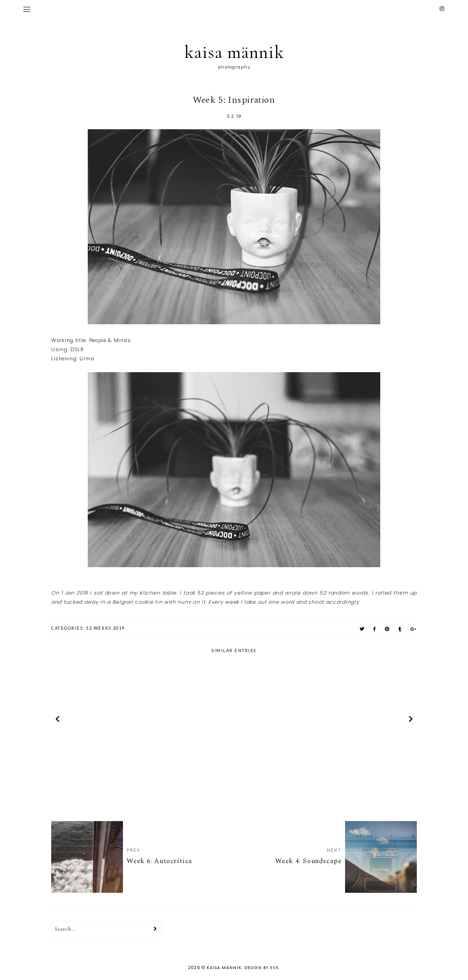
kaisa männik (234, 52)
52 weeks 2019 (105, 628)
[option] (111, 721)
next (411, 721)
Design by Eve (262, 968)
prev (57, 721)
